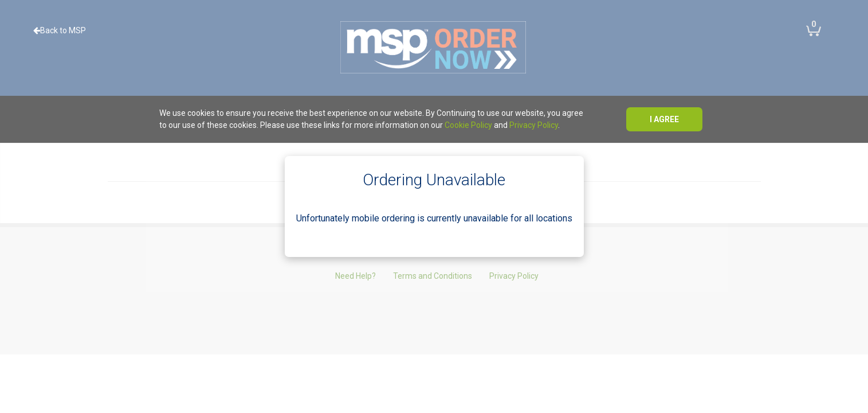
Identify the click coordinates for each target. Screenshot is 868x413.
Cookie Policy (468, 125)
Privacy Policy (534, 125)
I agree (664, 119)
